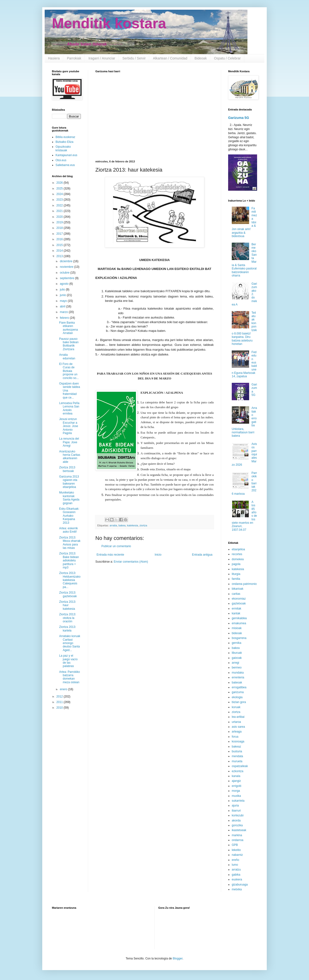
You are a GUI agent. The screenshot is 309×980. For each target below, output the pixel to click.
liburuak (237, 653)
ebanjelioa (238, 549)
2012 (60, 697)
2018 (60, 228)
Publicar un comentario (116, 546)
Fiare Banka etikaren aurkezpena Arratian (69, 328)
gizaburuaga (240, 885)
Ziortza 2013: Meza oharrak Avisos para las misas (70, 543)
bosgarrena (239, 638)
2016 (60, 239)
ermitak (236, 609)
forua (235, 737)
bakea (122, 525)
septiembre (67, 278)
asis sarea (238, 727)
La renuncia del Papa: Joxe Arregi (69, 442)
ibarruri (236, 811)
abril (63, 306)
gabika (236, 875)
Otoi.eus (61, 160)
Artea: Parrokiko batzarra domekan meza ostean (70, 677)
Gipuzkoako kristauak (63, 148)
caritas (236, 594)
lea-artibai (238, 717)
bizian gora (239, 702)
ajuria (235, 806)
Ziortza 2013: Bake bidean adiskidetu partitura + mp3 (69, 560)
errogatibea (239, 687)
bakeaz (236, 747)
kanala (236, 776)
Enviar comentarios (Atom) (131, 562)
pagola (236, 564)
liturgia (236, 574)
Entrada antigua (202, 555)
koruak (236, 707)
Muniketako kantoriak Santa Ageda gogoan (69, 498)
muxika (236, 796)
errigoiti (236, 786)
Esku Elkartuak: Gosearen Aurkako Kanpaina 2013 (69, 516)
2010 (60, 708)
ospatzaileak (240, 766)
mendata (237, 756)
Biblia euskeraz (65, 137)
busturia (237, 751)
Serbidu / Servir (134, 58)
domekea (238, 559)
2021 (60, 211)
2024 (60, 194)
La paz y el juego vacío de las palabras (68, 661)
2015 (60, 245)
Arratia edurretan (67, 356)
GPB (235, 845)
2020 (60, 217)
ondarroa (238, 840)
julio (63, 290)
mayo (64, 301)
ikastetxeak (239, 830)
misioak (237, 628)
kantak (236, 613)
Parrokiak (74, 58)
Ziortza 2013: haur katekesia (68, 605)
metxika (237, 889)
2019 (60, 222)
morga (236, 791)
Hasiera (54, 58)
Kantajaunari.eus (66, 155)
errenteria (238, 677)
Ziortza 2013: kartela (68, 629)
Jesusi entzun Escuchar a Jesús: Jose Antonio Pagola (69, 426)
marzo (64, 312)
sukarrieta (238, 801)
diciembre (67, 261)
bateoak (237, 682)
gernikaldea (239, 618)
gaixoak (237, 658)
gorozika (237, 825)
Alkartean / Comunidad (170, 58)
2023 (60, 200)
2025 (60, 189)
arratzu (236, 870)
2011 (60, 702)
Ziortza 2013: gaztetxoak (68, 594)
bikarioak (238, 589)
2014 (60, 251)
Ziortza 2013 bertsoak (67, 469)
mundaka (238, 673)
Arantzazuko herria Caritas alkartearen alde (70, 457)
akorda (236, 820)
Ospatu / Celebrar (227, 58)
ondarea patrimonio (244, 584)
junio (63, 295)
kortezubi (238, 815)
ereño (235, 860)
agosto (65, 284)
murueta (237, 761)
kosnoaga (238, 741)
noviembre (67, 267)
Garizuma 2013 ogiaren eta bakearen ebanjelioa (69, 482)
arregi (235, 663)
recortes (237, 554)
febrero (65, 318)
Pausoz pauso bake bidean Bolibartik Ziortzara (69, 344)
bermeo (237, 668)
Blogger (178, 958)
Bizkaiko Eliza (64, 142)
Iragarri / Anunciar (102, 58)
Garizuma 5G (239, 118)
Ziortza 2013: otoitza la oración (68, 618)
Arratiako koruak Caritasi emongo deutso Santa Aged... (70, 643)
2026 (60, 183)
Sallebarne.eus (65, 165)
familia (236, 579)
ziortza (143, 525)
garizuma (238, 692)
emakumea (239, 623)
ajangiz (236, 781)
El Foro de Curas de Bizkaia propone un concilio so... (69, 371)
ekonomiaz (239, 599)
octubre (65, 273)
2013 (60, 256)
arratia (113, 525)
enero (64, 689)
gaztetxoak (239, 603)
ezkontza (238, 771)
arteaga (237, 732)
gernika (236, 643)
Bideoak (201, 58)
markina (237, 835)
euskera (237, 879)
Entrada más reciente (110, 555)
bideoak (237, 633)
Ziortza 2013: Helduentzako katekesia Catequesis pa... (70, 580)
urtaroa (236, 722)
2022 (60, 205)
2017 (60, 234)
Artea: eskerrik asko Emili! (68, 530)
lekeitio (236, 850)
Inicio (158, 555)
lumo (235, 865)
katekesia (133, 525)
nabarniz (237, 855)
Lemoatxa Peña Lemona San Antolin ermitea (69, 408)
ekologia (237, 697)
